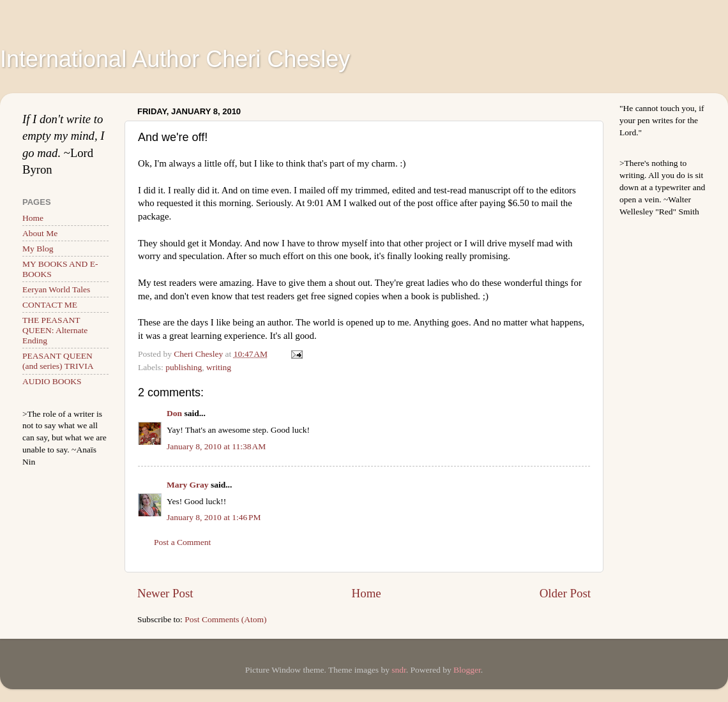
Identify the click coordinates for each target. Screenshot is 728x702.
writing (219, 367)
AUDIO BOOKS (52, 381)
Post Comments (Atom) (225, 619)
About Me (40, 233)
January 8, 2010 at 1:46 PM (214, 517)
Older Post (565, 593)
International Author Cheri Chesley (175, 59)
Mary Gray (188, 485)
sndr (399, 670)
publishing (184, 367)
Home (367, 593)
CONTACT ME (50, 305)
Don (174, 413)
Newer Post (165, 593)
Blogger (467, 670)
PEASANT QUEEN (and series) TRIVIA (58, 361)
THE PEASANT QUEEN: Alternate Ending (55, 330)
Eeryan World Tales (56, 289)
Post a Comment (182, 542)
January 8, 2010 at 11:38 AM (216, 446)
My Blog (38, 249)
